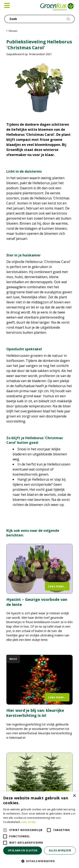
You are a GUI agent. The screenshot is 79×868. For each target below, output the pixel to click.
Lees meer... (57, 586)
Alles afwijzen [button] (60, 850)
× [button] (74, 796)
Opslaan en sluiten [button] (23, 850)
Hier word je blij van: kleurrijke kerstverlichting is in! (35, 713)
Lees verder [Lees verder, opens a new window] (29, 822)
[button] (39, 861)
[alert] (39, 830)
